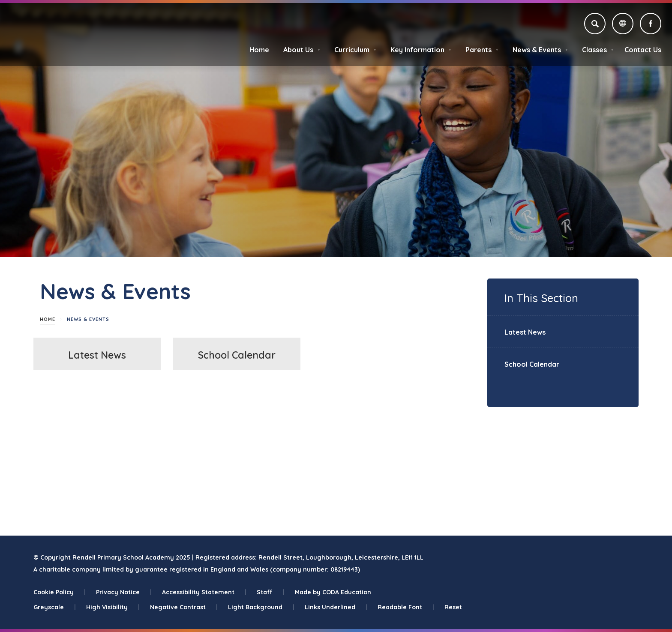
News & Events (540, 50)
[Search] (595, 24)
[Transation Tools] (623, 24)
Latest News (97, 355)
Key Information (421, 50)
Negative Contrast (184, 607)
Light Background (261, 607)
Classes (598, 50)
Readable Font (406, 607)
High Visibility (113, 607)
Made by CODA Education (333, 592)
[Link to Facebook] (651, 24)
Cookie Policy (60, 592)
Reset (453, 607)
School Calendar (237, 355)
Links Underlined (336, 607)
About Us (302, 50)
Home (259, 50)
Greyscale (55, 607)
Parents (482, 50)
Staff (271, 592)
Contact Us (643, 50)
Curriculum (355, 50)
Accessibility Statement (204, 592)
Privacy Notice (124, 592)
